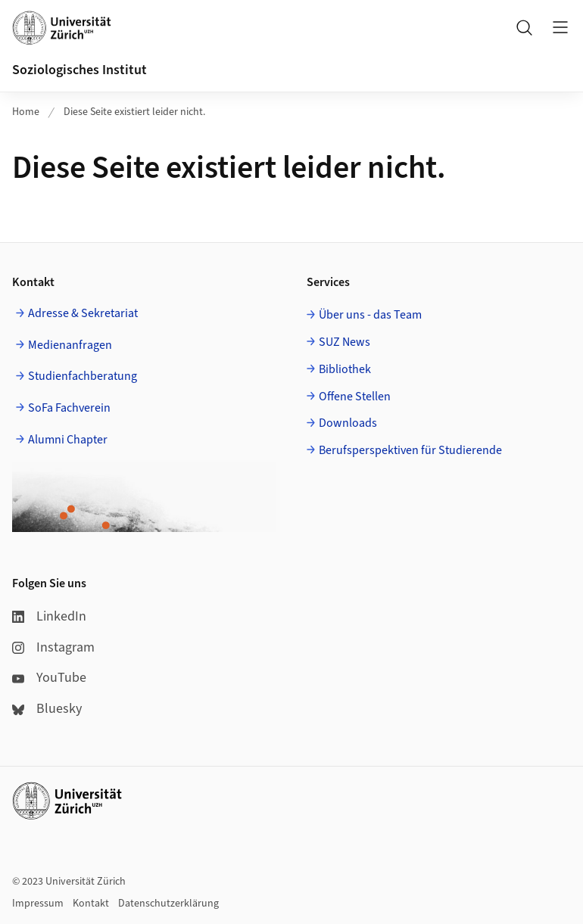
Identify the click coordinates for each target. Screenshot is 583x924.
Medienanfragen (70, 345)
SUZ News (344, 342)
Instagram (53, 647)
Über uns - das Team (370, 315)
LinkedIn (49, 616)
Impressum (38, 904)
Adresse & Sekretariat (83, 313)
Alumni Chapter (68, 440)
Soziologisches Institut (79, 70)
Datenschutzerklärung (168, 904)
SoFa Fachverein (69, 408)
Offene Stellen (355, 397)
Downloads (348, 423)
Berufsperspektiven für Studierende (410, 450)
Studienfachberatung (83, 376)
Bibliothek (345, 369)
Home (26, 112)
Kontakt (91, 904)
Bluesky (47, 709)
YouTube (49, 678)
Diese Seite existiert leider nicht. (134, 112)
